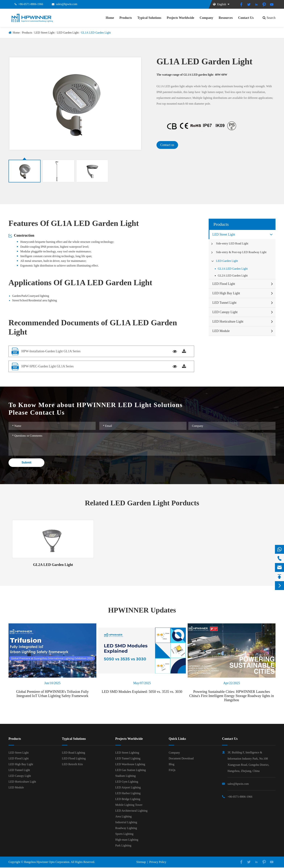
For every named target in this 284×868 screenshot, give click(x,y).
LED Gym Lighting (127, 782)
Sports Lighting (124, 834)
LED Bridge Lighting (128, 799)
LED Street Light (44, 33)
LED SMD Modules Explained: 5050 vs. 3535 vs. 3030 (142, 692)
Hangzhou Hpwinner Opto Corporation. (47, 862)
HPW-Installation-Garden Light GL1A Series (51, 351)
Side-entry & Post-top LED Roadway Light (241, 252)
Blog (171, 764)
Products (126, 18)
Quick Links (177, 739)
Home (110, 18)
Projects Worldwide (180, 18)
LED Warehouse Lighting (130, 764)
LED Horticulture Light (228, 321)
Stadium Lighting (126, 776)
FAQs (172, 770)
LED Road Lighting (74, 753)
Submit (26, 462)
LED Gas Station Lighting (131, 770)
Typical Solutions (149, 18)
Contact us (167, 145)
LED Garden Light (68, 33)
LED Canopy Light (225, 312)
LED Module (221, 331)
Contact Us (246, 18)
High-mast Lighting (127, 840)
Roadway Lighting (126, 828)
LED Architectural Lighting (131, 811)
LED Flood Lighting (74, 758)
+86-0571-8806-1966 (31, 4)
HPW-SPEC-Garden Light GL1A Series (47, 366)
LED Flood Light (224, 284)
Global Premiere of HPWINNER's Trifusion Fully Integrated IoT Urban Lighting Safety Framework (52, 694)
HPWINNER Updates (142, 610)
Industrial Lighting (126, 822)
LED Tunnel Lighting (128, 758)
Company (206, 18)
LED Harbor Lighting (128, 793)
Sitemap (141, 862)
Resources (226, 18)
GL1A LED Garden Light (96, 33)
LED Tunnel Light (224, 303)
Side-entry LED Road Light (232, 243)
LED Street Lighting (127, 753)
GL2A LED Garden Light (233, 276)
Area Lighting (124, 816)
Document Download (181, 758)
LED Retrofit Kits (72, 764)
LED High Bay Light (226, 293)
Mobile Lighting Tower (129, 805)
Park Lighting (123, 845)
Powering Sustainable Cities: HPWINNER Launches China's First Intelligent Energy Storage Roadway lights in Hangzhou (232, 696)
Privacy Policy (158, 862)
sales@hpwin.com (67, 4)
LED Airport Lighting (128, 787)
